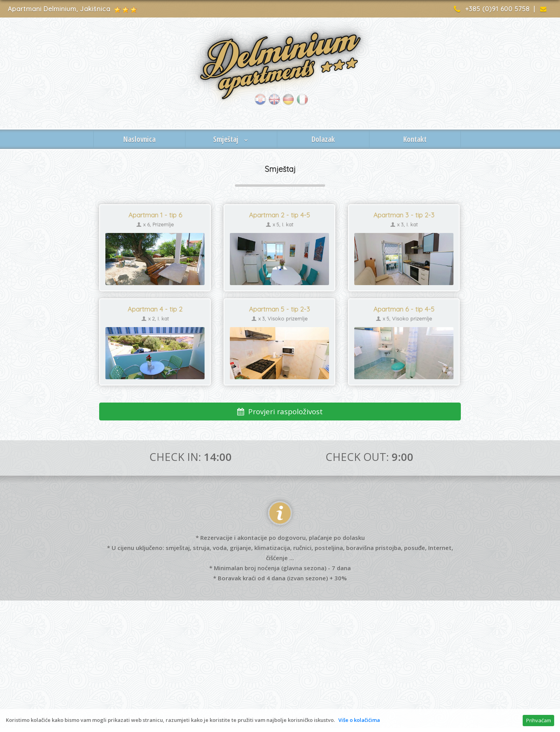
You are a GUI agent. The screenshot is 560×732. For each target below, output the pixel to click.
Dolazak (323, 139)
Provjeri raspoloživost (280, 411)
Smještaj (231, 139)
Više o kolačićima (359, 720)
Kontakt (415, 139)
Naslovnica (139, 139)
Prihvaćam (539, 720)
